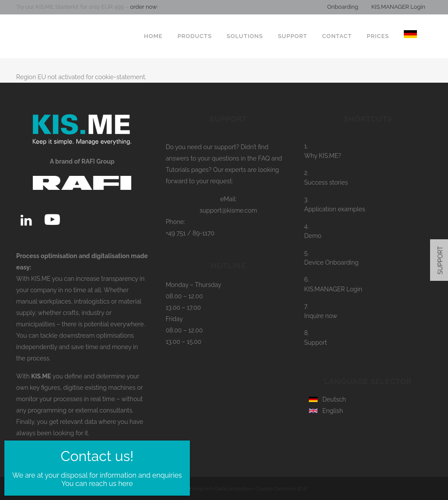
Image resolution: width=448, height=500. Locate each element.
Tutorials (178, 170)
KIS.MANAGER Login (398, 7)
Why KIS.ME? (323, 156)
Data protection (234, 489)
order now (143, 7)
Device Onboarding (331, 262)
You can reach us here (97, 299)
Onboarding (343, 7)
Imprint (203, 489)
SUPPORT (441, 260)
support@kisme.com (228, 210)
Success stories (326, 182)
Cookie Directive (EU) (282, 489)
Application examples (335, 209)
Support (315, 343)
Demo (313, 236)
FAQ (264, 158)
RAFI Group (162, 489)
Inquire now (321, 316)
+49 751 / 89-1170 (190, 233)
